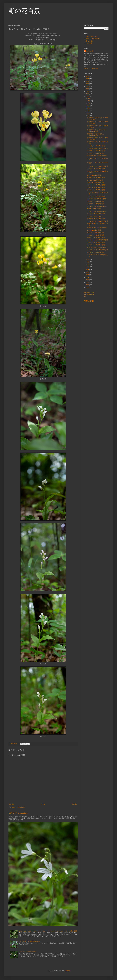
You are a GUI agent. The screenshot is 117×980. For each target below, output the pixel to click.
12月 (89, 98)
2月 (89, 264)
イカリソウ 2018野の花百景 (96, 235)
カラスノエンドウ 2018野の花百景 (97, 240)
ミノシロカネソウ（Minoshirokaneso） (30, 941)
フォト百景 (89, 43)
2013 (88, 280)
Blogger (68, 971)
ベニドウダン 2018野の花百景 (96, 146)
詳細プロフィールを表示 (91, 69)
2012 (88, 282)
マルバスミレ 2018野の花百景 (96, 185)
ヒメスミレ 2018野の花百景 (96, 252)
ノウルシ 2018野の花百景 (95, 180)
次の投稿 (12, 804)
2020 (88, 91)
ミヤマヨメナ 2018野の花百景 (96, 151)
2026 (88, 77)
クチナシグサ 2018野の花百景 (96, 196)
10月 (89, 103)
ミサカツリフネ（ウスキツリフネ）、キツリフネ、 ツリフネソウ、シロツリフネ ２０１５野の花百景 (48, 931)
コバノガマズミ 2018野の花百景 (97, 199)
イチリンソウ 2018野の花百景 (96, 238)
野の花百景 (24, 11)
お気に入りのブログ (91, 37)
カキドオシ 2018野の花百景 (96, 201)
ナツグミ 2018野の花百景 (95, 216)
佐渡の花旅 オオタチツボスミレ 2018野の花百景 (97, 131)
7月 (89, 111)
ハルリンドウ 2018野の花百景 (96, 214)
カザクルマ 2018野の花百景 (96, 153)
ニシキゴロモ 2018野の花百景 (96, 188)
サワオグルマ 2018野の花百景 (96, 178)
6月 (89, 113)
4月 (89, 260)
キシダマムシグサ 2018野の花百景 (97, 166)
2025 (88, 79)
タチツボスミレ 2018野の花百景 (97, 206)
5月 (89, 116)
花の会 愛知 (89, 41)
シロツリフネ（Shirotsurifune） (28, 952)
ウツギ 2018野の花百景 (94, 209)
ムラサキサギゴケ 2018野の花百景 (97, 250)
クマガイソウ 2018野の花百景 (96, 219)
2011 (88, 285)
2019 (88, 94)
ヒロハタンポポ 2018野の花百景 (97, 247)
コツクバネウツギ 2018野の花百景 (97, 148)
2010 (88, 287)
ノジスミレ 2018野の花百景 (96, 204)
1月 (89, 267)
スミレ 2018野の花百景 (94, 230)
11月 (89, 101)
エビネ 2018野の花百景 (94, 175)
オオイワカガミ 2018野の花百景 (97, 228)
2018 (88, 96)
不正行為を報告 (89, 301)
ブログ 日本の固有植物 (93, 39)
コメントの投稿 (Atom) (18, 807)
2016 (88, 273)
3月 (89, 262)
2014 (88, 277)
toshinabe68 (90, 51)
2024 (88, 81)
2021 (88, 89)
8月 (89, 108)
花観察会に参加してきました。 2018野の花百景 (97, 135)
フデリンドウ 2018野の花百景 (96, 169)
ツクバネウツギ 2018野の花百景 (97, 156)
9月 (89, 106)
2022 (88, 86)
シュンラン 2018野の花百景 (96, 233)
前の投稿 (75, 804)
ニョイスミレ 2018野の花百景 (96, 245)
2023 (88, 84)
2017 (88, 270)
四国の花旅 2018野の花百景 (96, 183)
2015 (88, 275)
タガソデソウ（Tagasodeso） (19, 813)
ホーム (43, 804)
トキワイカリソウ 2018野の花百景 (97, 221)
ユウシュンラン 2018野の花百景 (97, 211)
